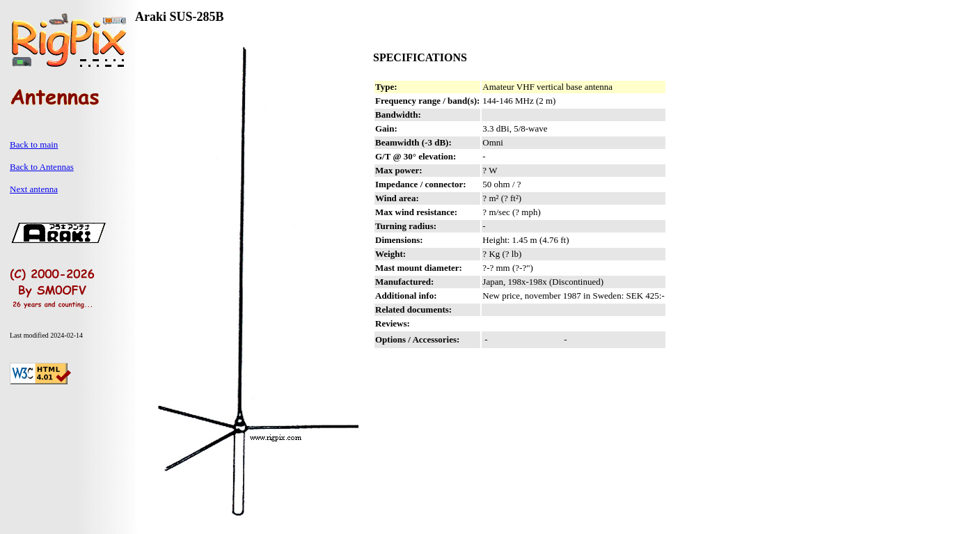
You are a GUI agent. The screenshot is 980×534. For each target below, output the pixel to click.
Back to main (34, 144)
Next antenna (34, 189)
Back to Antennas (42, 167)
